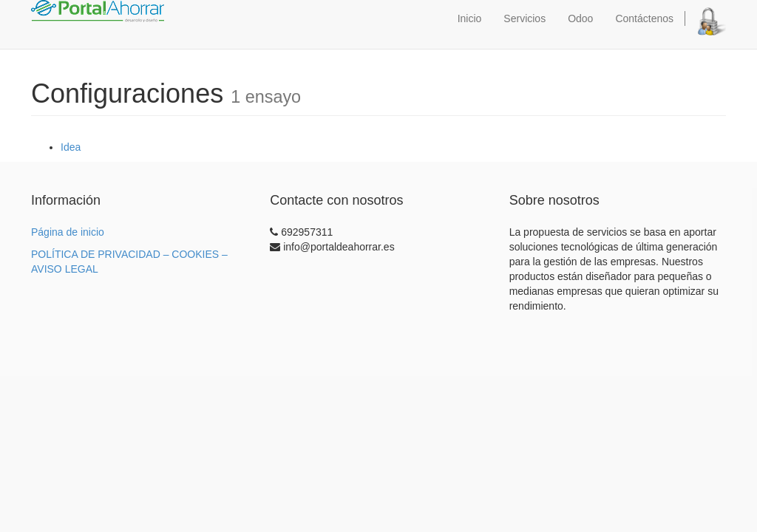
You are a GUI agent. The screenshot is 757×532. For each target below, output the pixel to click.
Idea (71, 147)
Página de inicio (68, 232)
